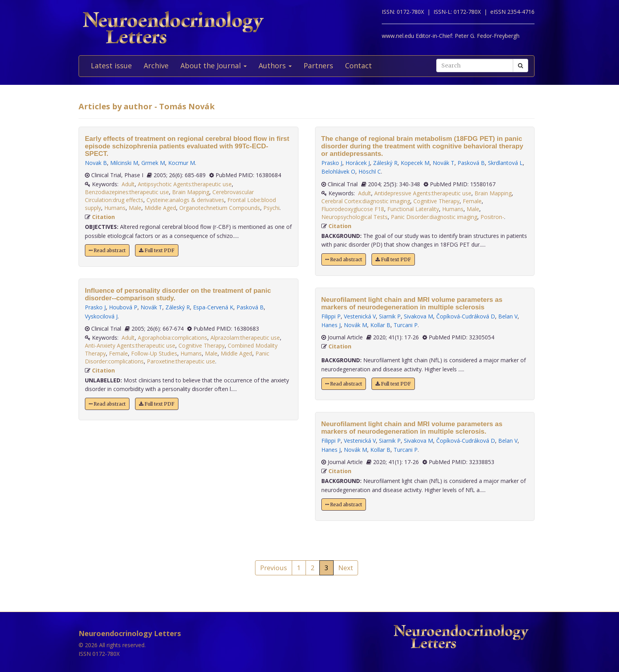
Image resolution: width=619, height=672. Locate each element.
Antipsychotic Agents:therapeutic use (185, 184)
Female (118, 353)
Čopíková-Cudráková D (466, 316)
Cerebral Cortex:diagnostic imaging (366, 201)
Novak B (96, 163)
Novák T (151, 307)
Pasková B (250, 307)
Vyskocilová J (101, 316)
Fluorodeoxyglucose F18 (353, 209)
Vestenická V (360, 316)
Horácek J (358, 163)
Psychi (271, 208)
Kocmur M (182, 163)
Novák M (355, 325)
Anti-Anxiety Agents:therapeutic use (130, 345)
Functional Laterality (413, 209)
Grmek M (153, 163)
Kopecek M (415, 163)
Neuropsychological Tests (355, 217)
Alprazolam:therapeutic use (245, 338)
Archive (156, 66)
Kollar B (380, 325)
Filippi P (331, 316)
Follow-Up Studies (154, 353)
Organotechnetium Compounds (220, 208)
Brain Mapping (191, 192)
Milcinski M (124, 163)
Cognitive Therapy (202, 345)
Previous (274, 568)
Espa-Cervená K (213, 307)
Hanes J (331, 325)
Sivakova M (418, 316)
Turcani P (406, 325)
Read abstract (107, 250)
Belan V (508, 316)
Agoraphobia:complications (173, 338)
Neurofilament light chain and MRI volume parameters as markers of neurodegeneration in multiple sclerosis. (412, 428)
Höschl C (370, 171)
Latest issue (111, 66)
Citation (103, 217)
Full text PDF (157, 250)
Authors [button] (275, 66)
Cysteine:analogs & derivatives (185, 200)
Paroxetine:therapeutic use (181, 361)
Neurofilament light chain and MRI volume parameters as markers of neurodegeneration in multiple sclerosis (412, 303)
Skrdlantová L (505, 163)
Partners (318, 66)
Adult (128, 184)
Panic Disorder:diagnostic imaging (434, 217)
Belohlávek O (338, 171)
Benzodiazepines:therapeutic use (127, 192)
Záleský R (178, 307)
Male (135, 208)
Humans (115, 208)
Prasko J (95, 307)
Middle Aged (160, 208)
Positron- (492, 217)
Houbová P (123, 307)
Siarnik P (390, 316)
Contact (358, 66)
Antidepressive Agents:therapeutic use (423, 193)
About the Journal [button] (214, 66)
